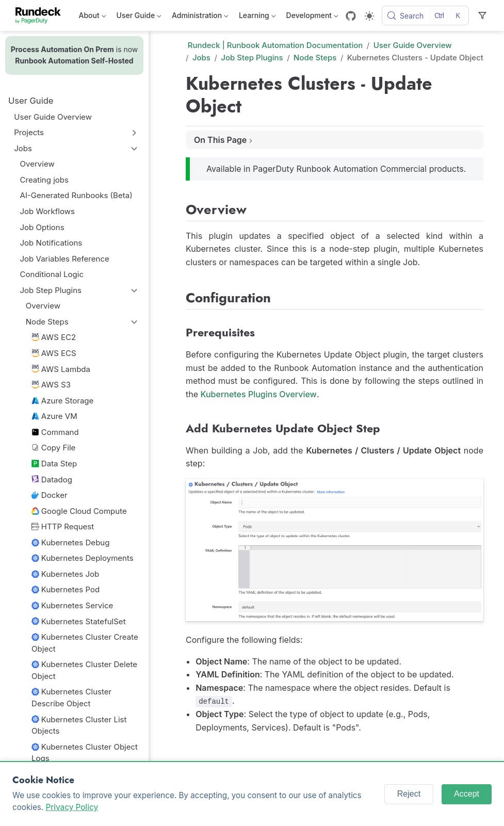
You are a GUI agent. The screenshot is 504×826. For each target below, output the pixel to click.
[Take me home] (42, 15)
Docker (50, 495)
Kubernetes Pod (66, 589)
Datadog (52, 480)
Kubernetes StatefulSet (79, 621)
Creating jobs (44, 180)
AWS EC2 (54, 337)
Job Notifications (51, 243)
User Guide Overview (53, 117)
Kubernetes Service (72, 605)
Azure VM (54, 416)
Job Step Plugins (51, 290)
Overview (37, 164)
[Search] (425, 15)
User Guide (139, 17)
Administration (200, 17)
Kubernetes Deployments (83, 558)
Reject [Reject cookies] (409, 794)
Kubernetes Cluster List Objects (79, 725)
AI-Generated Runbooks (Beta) (76, 195)
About (93, 17)
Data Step (54, 464)
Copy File (53, 448)
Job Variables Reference (65, 259)
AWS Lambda (61, 369)
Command (55, 432)
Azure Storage (62, 401)
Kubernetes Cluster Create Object (85, 643)
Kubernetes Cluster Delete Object (84, 670)
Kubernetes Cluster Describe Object (71, 698)
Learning (257, 17)
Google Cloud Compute (79, 511)
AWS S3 (51, 385)
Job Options (42, 227)
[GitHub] (351, 16)
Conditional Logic (52, 274)
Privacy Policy (72, 807)
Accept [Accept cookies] (467, 794)
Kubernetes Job (65, 574)
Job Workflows (47, 211)
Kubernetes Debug (70, 542)
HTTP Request (63, 527)
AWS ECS (54, 353)
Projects (29, 132)
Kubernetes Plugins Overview (259, 394)
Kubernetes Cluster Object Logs (85, 753)
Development (312, 17)
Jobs (23, 148)
